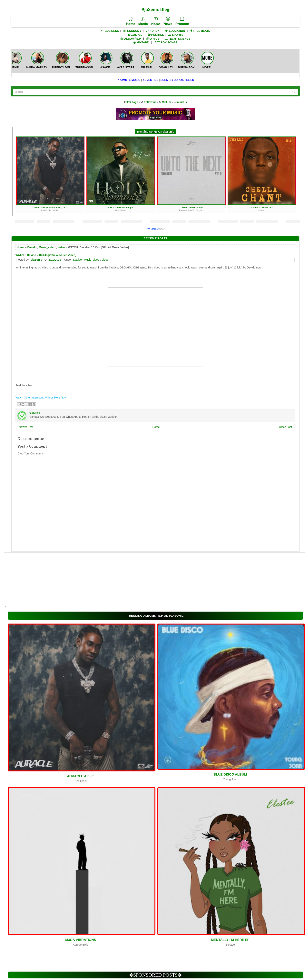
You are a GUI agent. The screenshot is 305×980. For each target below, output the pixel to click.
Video (61, 247)
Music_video (47, 247)
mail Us (182, 102)
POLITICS (156, 35)
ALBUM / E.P (131, 39)
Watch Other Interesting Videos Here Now (41, 397)
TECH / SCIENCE (177, 39)
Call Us (167, 102)
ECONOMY (132, 31)
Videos (156, 21)
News (168, 21)
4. (262, 174)
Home (130, 21)
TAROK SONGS (166, 42)
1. (50, 174)
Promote (182, 21)
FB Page (133, 102)
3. (191, 174)
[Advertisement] (125, 580)
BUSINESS (110, 31)
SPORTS (176, 35)
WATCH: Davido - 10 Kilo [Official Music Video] (46, 255)
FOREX (152, 31)
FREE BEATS (200, 31)
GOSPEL (135, 35)
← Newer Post (24, 427)
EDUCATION (175, 31)
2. (121, 174)
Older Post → (287, 427)
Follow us (150, 102)
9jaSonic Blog (156, 9)
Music (143, 21)
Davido (32, 247)
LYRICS (153, 39)
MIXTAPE (141, 42)
